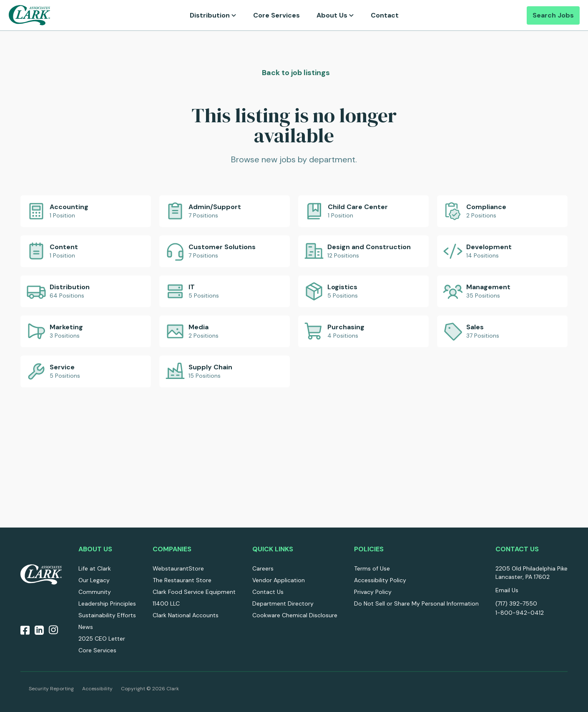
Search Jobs (553, 15)
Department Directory (283, 603)
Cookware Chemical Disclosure (295, 615)
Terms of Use (372, 568)
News (86, 627)
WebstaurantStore (178, 568)
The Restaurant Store (182, 580)
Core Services (276, 15)
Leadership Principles (107, 603)
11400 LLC (166, 603)
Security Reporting (51, 689)
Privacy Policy (373, 592)
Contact (385, 15)
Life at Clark (95, 568)
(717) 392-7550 (516, 603)
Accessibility (97, 689)
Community (95, 592)
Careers (263, 568)
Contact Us (268, 592)
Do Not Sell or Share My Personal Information (416, 603)
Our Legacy (94, 580)
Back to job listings (295, 73)
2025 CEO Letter (102, 639)
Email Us (507, 590)
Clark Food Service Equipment (194, 592)
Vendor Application (279, 580)
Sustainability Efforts (107, 615)
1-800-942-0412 (520, 613)
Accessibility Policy (380, 580)
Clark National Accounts (186, 615)
